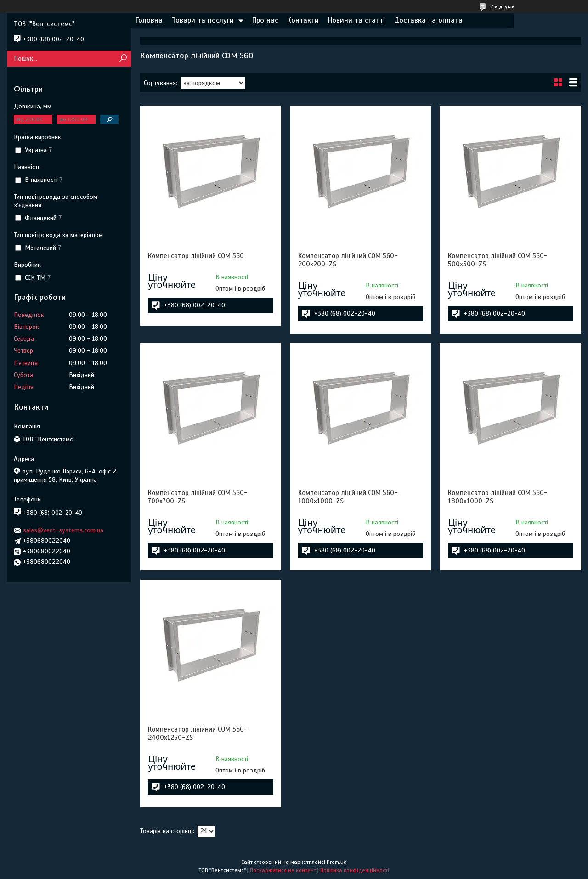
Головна (149, 20)
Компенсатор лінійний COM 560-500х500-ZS (498, 260)
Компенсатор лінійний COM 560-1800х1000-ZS (498, 497)
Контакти (303, 20)
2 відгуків (502, 6)
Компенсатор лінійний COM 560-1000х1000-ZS (348, 497)
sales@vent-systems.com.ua (63, 530)
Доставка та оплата (428, 20)
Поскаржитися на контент (283, 870)
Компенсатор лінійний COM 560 (196, 256)
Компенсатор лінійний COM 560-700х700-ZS (198, 497)
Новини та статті (356, 20)
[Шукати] (123, 59)
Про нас (265, 20)
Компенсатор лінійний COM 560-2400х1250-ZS (198, 733)
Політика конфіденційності (355, 870)
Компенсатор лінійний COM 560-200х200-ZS (348, 260)
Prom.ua (337, 862)
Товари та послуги (203, 20)
